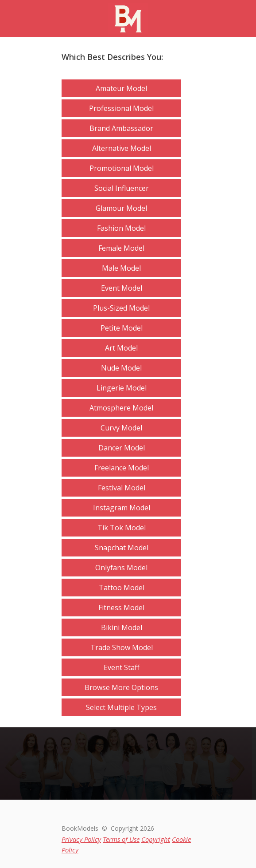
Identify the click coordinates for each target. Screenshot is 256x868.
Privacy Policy (81, 839)
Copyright (156, 839)
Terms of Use (121, 839)
